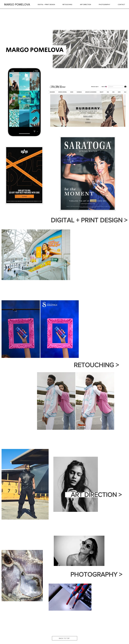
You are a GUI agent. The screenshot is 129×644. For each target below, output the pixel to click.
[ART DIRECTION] (86, 5)
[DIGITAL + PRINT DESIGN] (46, 5)
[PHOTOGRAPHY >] (96, 574)
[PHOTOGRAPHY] (105, 5)
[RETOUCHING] (67, 5)
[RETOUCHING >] (96, 365)
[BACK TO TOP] (65, 638)
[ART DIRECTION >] (96, 495)
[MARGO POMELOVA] (17, 5)
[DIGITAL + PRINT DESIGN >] (89, 220)
